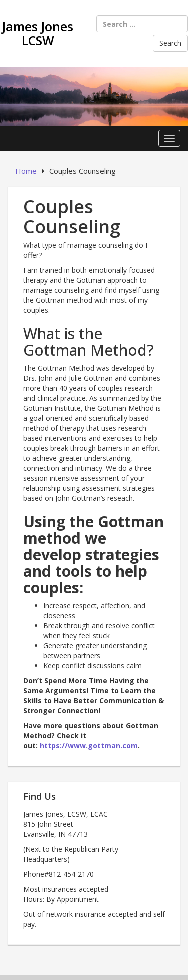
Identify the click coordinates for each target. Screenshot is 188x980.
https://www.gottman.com (89, 746)
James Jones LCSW (38, 33)
